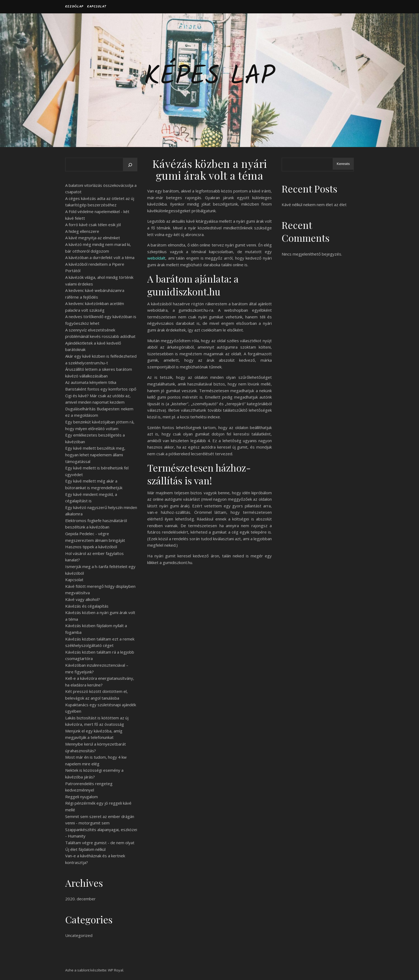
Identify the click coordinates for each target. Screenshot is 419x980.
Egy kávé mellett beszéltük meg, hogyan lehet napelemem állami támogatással (95, 455)
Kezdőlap (74, 7)
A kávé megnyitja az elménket (93, 238)
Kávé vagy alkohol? (83, 599)
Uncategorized (79, 935)
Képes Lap (210, 77)
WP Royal (116, 970)
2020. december (80, 899)
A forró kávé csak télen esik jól (93, 225)
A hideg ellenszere (82, 231)
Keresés (343, 164)
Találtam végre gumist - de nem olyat (100, 843)
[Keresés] (130, 165)
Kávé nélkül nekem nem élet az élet (314, 205)
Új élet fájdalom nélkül (85, 849)
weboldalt (156, 258)
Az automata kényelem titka (91, 382)
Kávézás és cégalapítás (87, 606)
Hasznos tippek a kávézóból (91, 547)
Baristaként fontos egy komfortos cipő (101, 389)
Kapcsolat (97, 7)
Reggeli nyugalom (82, 797)
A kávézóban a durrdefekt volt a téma (100, 257)
